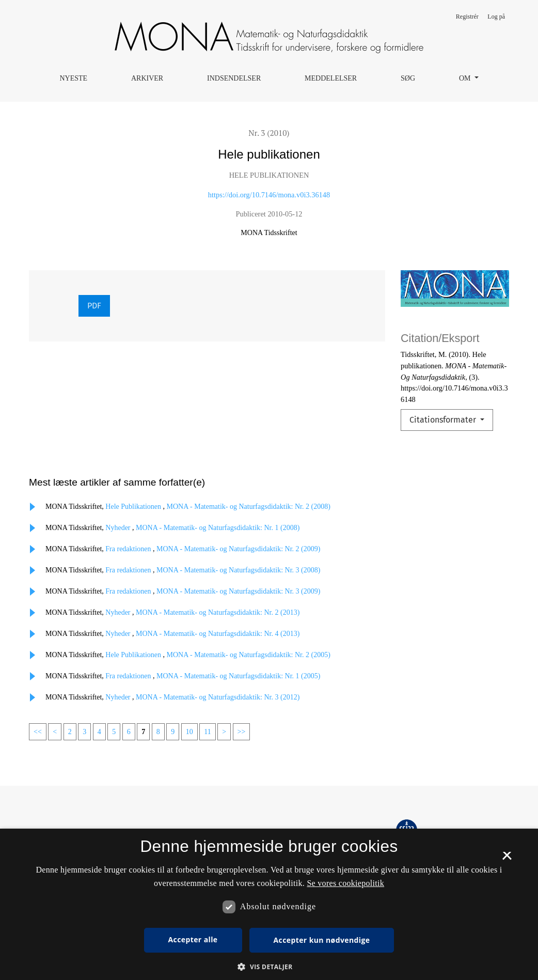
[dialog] (269, 904)
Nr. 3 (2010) (269, 133)
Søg (408, 78)
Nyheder (119, 528)
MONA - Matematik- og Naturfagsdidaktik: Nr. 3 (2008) (238, 570)
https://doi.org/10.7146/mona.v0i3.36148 (269, 195)
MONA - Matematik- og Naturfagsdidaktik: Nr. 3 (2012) (218, 697)
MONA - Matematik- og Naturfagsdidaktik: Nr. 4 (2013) (218, 634)
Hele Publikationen (134, 507)
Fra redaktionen (129, 549)
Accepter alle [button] (193, 939)
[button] (269, 967)
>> (242, 732)
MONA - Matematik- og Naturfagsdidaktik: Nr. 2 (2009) (238, 549)
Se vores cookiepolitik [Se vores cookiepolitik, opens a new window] (345, 883)
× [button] (507, 859)
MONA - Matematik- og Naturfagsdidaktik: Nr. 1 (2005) (238, 676)
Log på (496, 17)
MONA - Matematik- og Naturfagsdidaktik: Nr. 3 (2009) (238, 591)
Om (466, 78)
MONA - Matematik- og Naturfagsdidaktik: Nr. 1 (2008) (218, 528)
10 (189, 732)
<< (38, 732)
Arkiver (147, 78)
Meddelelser (331, 78)
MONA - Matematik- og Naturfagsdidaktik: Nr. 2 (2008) (249, 507)
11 (207, 732)
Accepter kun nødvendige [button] (322, 940)
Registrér (467, 17)
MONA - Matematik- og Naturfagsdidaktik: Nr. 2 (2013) (218, 612)
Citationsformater (444, 420)
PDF (94, 306)
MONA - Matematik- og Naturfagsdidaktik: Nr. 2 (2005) (249, 655)
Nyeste (73, 78)
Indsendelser (234, 78)
